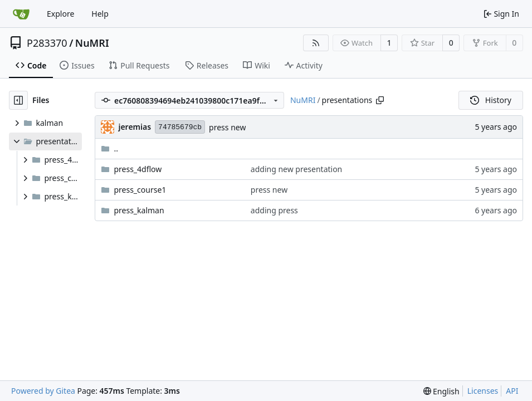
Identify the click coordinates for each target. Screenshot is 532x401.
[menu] (441, 391)
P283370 (47, 43)
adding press (274, 210)
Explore (60, 14)
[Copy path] (380, 100)
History (491, 100)
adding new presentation (296, 169)
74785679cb (180, 127)
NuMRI (92, 43)
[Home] (21, 14)
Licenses (483, 391)
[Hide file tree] (18, 100)
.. (109, 148)
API (512, 391)
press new (227, 127)
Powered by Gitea (43, 391)
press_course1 (140, 190)
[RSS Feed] (316, 43)
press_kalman (139, 210)
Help (100, 14)
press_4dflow (138, 169)
